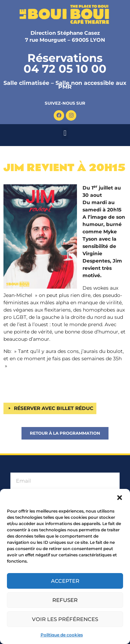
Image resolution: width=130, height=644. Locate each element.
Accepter (65, 581)
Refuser (65, 600)
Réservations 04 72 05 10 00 (65, 63)
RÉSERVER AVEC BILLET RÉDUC (54, 408)
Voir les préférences (65, 619)
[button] (120, 498)
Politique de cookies (62, 635)
